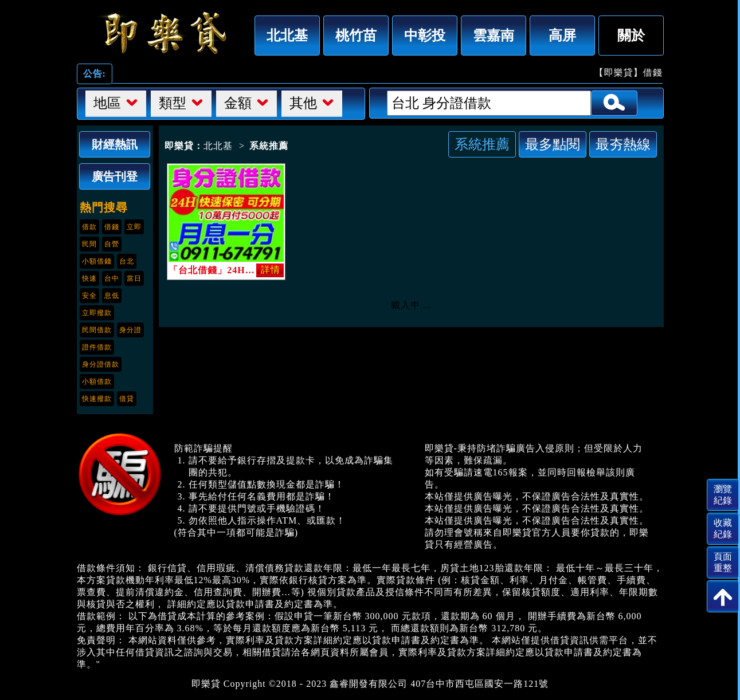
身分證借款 (101, 364)
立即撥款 (97, 313)
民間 (89, 244)
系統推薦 (482, 144)
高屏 (562, 35)
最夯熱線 (623, 144)
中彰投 (425, 35)
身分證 (130, 330)
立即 (134, 227)
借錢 (112, 227)
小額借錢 (97, 261)
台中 (112, 278)
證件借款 (97, 347)
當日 (134, 278)
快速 (89, 278)
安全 (89, 296)
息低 (112, 296)
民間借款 (97, 330)
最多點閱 (553, 144)
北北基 (287, 35)
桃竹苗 (356, 35)
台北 (127, 261)
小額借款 (97, 382)
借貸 (127, 399)
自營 (112, 244)
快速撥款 (97, 399)
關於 (631, 35)
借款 (89, 227)
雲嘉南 (494, 35)
